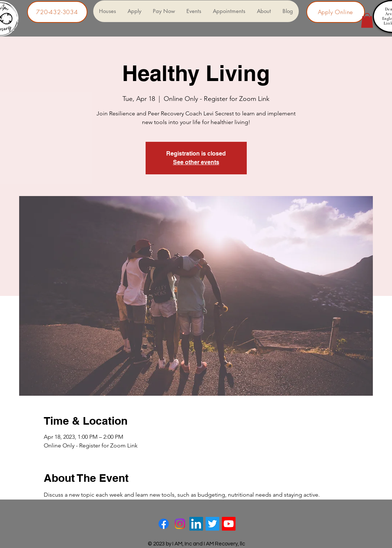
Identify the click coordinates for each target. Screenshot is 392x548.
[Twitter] (212, 524)
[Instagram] (180, 524)
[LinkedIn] (196, 524)
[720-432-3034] (57, 12)
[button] (367, 20)
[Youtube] (229, 524)
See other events (196, 162)
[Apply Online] (336, 12)
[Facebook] (164, 524)
